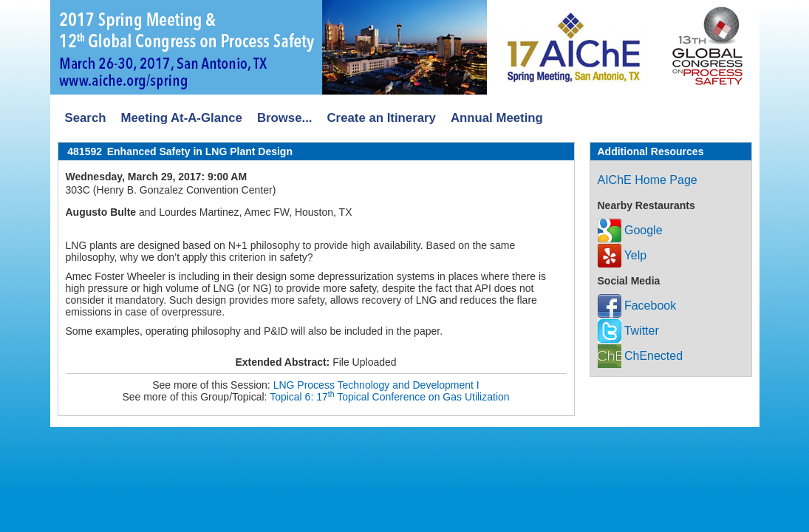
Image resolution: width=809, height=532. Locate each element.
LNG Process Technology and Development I (376, 385)
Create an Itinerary (382, 118)
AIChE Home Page (648, 180)
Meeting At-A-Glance (181, 118)
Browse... (285, 118)
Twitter (628, 331)
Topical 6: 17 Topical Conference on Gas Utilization (389, 397)
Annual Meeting (497, 118)
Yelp (622, 255)
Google (630, 230)
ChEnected (641, 356)
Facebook (637, 306)
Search (86, 118)
